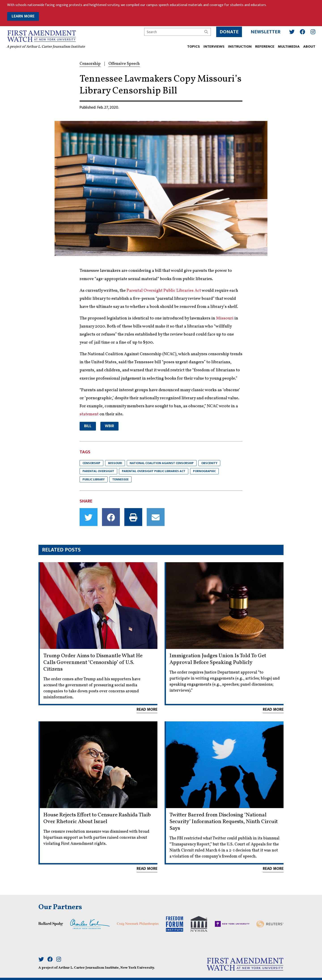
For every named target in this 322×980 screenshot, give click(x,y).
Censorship (91, 463)
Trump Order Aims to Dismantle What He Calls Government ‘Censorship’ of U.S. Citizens (93, 663)
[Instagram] (312, 32)
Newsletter (265, 31)
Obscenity (209, 463)
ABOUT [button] (309, 46)
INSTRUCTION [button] (239, 46)
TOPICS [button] (193, 46)
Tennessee (120, 479)
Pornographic (204, 471)
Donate (229, 31)
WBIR (109, 426)
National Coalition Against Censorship (162, 463)
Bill (88, 426)
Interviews (214, 46)
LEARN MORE (23, 16)
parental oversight (98, 471)
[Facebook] (302, 32)
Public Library (94, 479)
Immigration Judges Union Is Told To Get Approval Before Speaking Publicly (218, 659)
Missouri (115, 463)
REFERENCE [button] (264, 46)
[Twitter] (291, 32)
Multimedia (288, 46)
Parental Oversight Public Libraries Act (154, 471)
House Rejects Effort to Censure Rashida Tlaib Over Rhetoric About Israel (97, 818)
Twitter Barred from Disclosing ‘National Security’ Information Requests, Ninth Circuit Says (224, 822)
